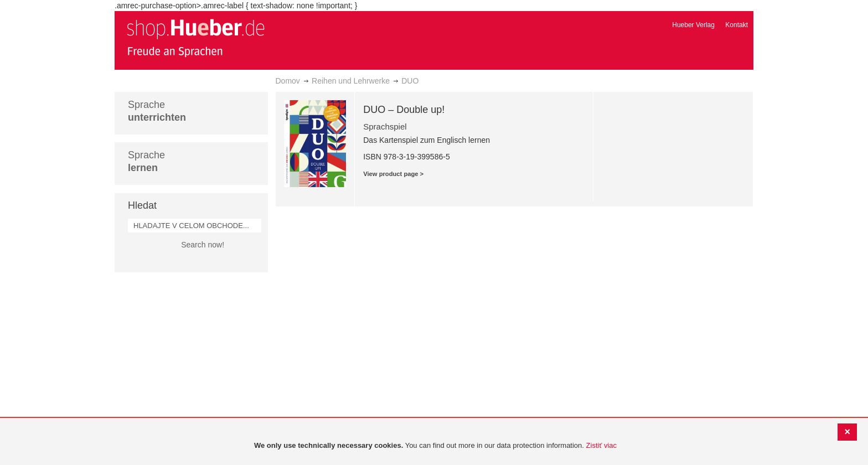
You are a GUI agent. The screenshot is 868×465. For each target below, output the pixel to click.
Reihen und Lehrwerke (351, 81)
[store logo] (195, 38)
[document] (435, 446)
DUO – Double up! (404, 110)
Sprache (157, 111)
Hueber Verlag (693, 25)
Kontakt (737, 25)
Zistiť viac (601, 445)
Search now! (203, 245)
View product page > (393, 174)
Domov (288, 81)
